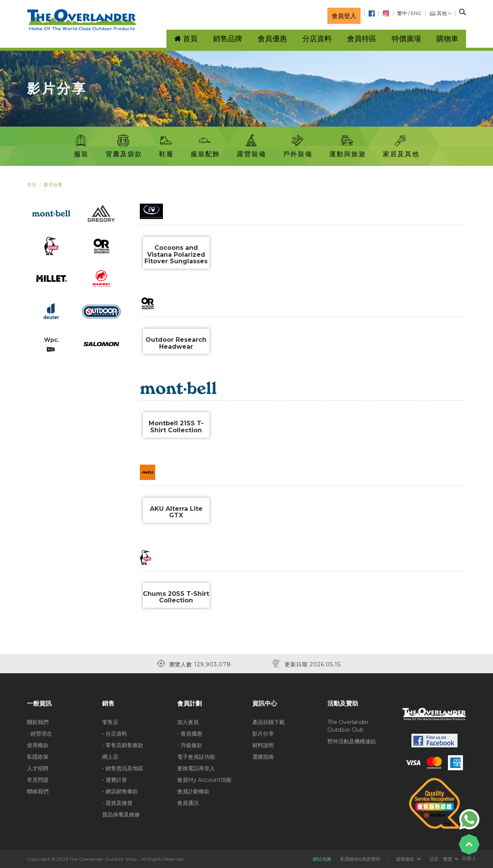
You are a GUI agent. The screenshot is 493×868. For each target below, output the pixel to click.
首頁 (32, 185)
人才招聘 (38, 768)
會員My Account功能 (204, 780)
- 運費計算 (115, 780)
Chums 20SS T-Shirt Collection (176, 597)
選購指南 (263, 757)
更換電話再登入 (196, 768)
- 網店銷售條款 (120, 791)
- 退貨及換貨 (117, 803)
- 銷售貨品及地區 (123, 768)
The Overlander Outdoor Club (348, 726)
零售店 (110, 722)
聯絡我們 (38, 791)
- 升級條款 (190, 745)
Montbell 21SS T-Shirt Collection (176, 427)
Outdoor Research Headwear (176, 343)
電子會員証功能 (196, 757)
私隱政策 (38, 757)
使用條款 (38, 745)
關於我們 (38, 722)
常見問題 (38, 780)
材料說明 (263, 745)
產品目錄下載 (268, 722)
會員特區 (362, 39)
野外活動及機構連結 (352, 741)
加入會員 (188, 722)
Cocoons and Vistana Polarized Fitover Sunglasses (176, 254)
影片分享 (263, 734)
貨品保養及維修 (121, 814)
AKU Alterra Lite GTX (176, 512)
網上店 (110, 757)
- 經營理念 (39, 734)
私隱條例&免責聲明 (360, 859)
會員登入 (344, 16)
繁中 (402, 13)
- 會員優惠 (190, 734)
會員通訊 (188, 803)
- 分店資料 (115, 734)
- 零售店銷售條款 (123, 745)
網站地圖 (322, 859)
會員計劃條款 (193, 791)
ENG (416, 13)
